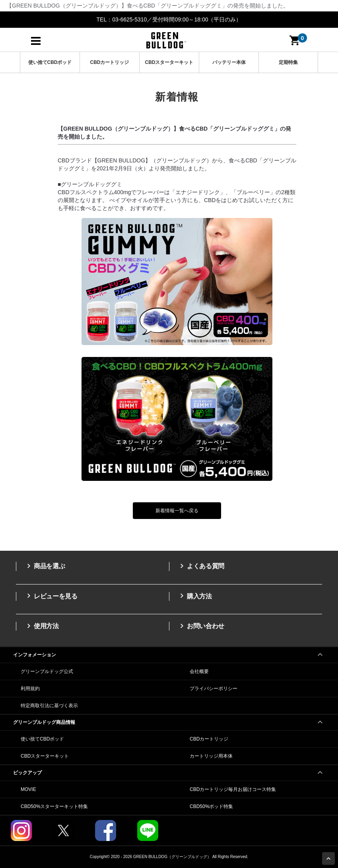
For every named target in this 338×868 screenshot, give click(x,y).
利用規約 (30, 689)
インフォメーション (169, 652)
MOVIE (28, 789)
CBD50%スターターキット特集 (54, 806)
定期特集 (288, 62)
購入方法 (195, 596)
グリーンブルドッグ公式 (47, 671)
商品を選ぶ (45, 566)
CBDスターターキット (169, 62)
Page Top (330, 859)
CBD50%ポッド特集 (211, 806)
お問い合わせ (201, 626)
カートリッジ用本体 (211, 756)
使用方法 (42, 626)
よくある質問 (201, 566)
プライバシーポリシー (214, 689)
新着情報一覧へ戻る (177, 511)
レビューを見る (51, 596)
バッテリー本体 (229, 62)
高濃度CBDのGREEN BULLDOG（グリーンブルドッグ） (166, 40)
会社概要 (199, 671)
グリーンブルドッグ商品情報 (169, 720)
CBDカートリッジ (110, 62)
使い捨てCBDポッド (50, 62)
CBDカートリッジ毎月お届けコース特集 (233, 789)
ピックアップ (169, 770)
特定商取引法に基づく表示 (49, 706)
